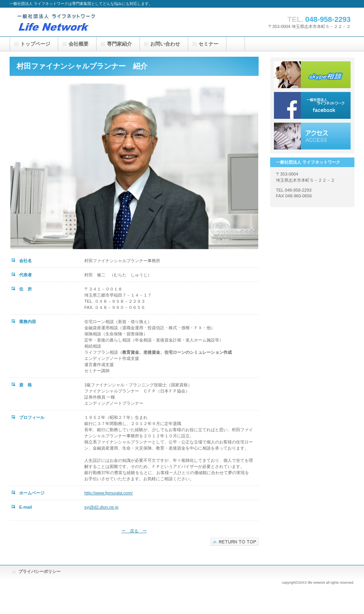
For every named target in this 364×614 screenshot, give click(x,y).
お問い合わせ (165, 44)
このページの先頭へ (235, 542)
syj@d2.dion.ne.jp (101, 507)
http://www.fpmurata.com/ (108, 493)
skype (312, 75)
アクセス (312, 136)
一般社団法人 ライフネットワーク (86, 22)
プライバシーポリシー (39, 571)
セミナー (208, 44)
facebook (312, 105)
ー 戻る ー (134, 531)
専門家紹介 (119, 44)
